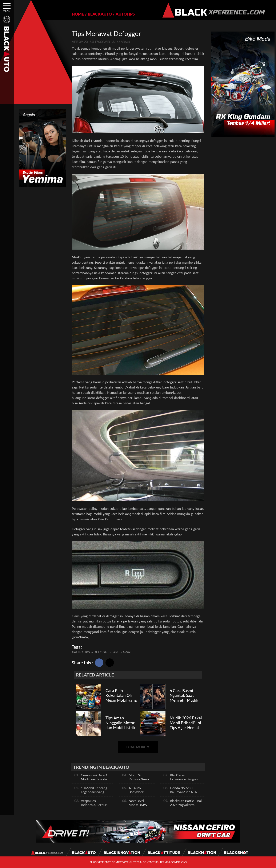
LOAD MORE (138, 747)
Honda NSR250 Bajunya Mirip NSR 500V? (184, 792)
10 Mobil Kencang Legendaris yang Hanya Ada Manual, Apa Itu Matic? (95, 794)
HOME (78, 14)
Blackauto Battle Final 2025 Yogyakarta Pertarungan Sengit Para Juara (186, 807)
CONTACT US (150, 862)
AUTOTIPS (125, 14)
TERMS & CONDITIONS (173, 862)
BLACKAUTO (100, 14)
